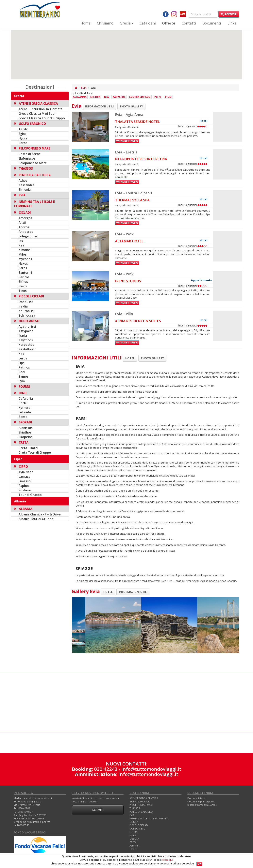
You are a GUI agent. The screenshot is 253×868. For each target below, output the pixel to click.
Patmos (24, 367)
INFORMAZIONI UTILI (99, 106)
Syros (23, 286)
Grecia (126, 23)
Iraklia (23, 306)
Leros (23, 358)
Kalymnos (26, 340)
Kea (21, 245)
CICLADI (134, 822)
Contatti (189, 23)
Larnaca (24, 477)
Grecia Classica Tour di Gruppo (42, 118)
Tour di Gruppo (30, 495)
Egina (23, 134)
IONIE (133, 836)
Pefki (158, 97)
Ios (21, 241)
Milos (23, 254)
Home (85, 23)
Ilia (106, 97)
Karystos (119, 97)
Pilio (168, 97)
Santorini (25, 273)
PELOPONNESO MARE (141, 805)
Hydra (23, 138)
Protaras (25, 490)
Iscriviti (98, 810)
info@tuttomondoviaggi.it (151, 769)
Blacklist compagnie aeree (202, 805)
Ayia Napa (26, 472)
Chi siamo (105, 23)
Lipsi (22, 363)
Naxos (23, 263)
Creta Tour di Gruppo (35, 452)
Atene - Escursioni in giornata (41, 109)
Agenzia (229, 14)
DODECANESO (137, 829)
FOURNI (134, 832)
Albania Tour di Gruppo (36, 519)
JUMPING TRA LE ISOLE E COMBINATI (149, 819)
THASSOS (135, 808)
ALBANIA (134, 846)
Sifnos (23, 282)
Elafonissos (27, 158)
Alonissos (26, 428)
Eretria (95, 97)
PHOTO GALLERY (131, 106)
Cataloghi (148, 23)
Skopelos (25, 437)
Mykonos (25, 259)
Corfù (23, 403)
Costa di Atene (30, 154)
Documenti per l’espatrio (201, 802)
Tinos (23, 291)
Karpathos (26, 345)
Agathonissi (27, 326)
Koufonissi (26, 311)
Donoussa (26, 302)
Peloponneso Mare (33, 163)
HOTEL (130, 358)
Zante (23, 417)
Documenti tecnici (197, 798)
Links (232, 23)
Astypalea (26, 331)
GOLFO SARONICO (140, 802)
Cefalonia (26, 399)
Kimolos (25, 250)
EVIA (84, 88)
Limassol (25, 481)
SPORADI (134, 839)
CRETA (133, 842)
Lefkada (25, 412)
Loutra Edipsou (140, 97)
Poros (23, 143)
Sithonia (25, 190)
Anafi (22, 223)
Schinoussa (27, 315)
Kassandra (26, 185)
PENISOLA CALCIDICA (141, 812)
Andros (24, 227)
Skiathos (25, 432)
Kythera (25, 408)
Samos (24, 376)
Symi (22, 381)
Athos (23, 181)
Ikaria (23, 336)
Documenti (212, 23)
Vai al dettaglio (127, 141)
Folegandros (28, 236)
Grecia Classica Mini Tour (37, 114)
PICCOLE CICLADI (139, 825)
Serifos (24, 277)
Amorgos (25, 218)
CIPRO (133, 849)
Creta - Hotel (28, 448)
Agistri (24, 129)
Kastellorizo (28, 349)
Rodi (22, 372)
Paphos (24, 486)
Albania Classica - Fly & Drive (40, 514)
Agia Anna (80, 97)
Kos (21, 354)
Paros (23, 268)
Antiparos (26, 232)
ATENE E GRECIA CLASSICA (144, 798)
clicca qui (168, 860)
